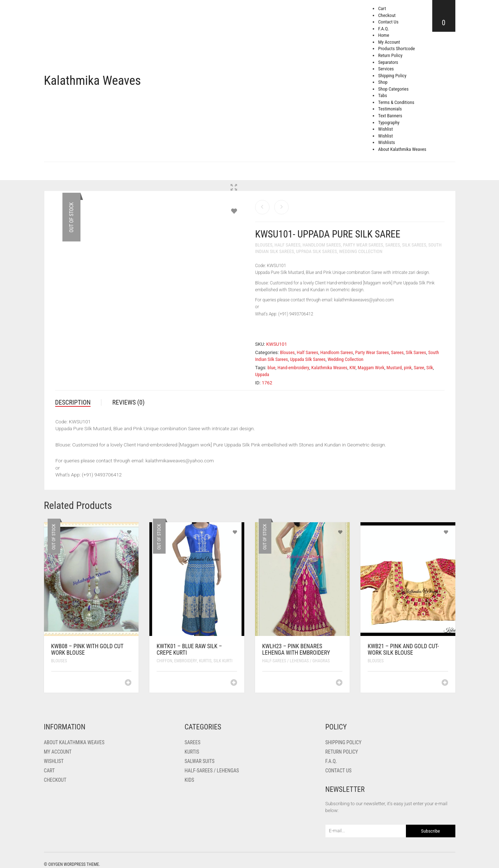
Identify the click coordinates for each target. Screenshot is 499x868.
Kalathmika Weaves (93, 81)
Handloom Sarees (321, 245)
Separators (388, 62)
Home (384, 35)
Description (73, 402)
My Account (389, 42)
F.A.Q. (384, 29)
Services (386, 69)
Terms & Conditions (396, 102)
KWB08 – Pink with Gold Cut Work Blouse (87, 649)
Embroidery (186, 661)
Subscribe (431, 831)
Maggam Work (371, 368)
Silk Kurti (223, 661)
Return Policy (390, 55)
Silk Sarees (414, 245)
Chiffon (164, 661)
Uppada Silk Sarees (316, 251)
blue (272, 368)
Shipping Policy (392, 76)
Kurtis (205, 661)
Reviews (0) (128, 402)
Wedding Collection (360, 251)
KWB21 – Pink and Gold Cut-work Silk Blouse (403, 649)
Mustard (394, 368)
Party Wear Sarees (363, 245)
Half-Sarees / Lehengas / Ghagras (296, 661)
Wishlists (387, 142)
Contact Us (388, 22)
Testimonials (390, 109)
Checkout (387, 15)
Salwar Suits (200, 761)
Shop (383, 82)
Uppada (262, 374)
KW (353, 368)
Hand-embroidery (293, 368)
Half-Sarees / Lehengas (212, 771)
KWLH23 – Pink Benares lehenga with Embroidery (296, 649)
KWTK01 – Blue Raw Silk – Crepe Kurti (189, 649)
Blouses (264, 245)
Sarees (393, 245)
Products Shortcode (397, 49)
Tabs (383, 95)
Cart (382, 8)
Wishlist (386, 129)
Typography (389, 123)
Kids (189, 780)
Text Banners (390, 116)
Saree (419, 368)
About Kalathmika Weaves (402, 149)
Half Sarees (288, 245)
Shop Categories (393, 89)
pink (408, 368)
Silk (430, 368)
